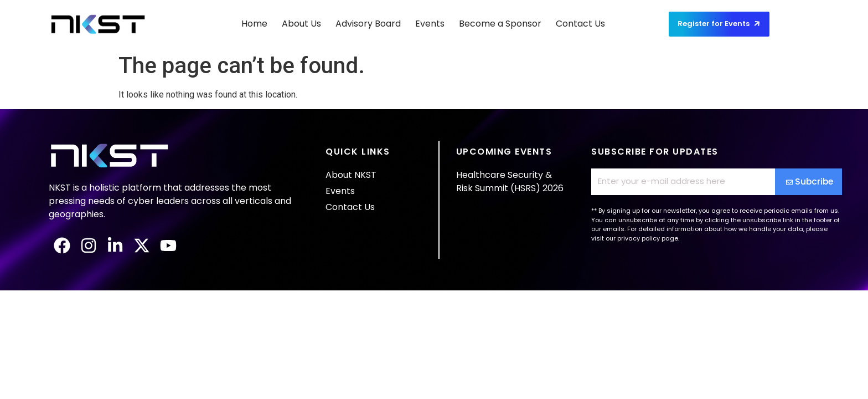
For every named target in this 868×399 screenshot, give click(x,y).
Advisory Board (368, 24)
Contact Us (580, 24)
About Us (301, 24)
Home (254, 24)
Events (430, 24)
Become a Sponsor (500, 24)
